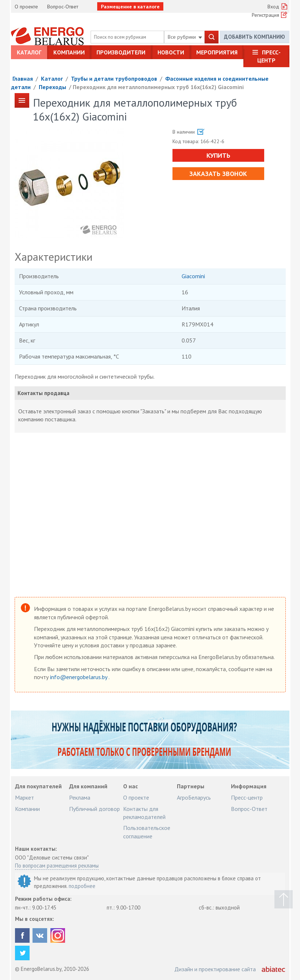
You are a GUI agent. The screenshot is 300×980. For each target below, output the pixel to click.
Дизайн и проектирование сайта (215, 969)
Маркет (24, 797)
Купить (218, 155)
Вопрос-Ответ (63, 7)
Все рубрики (185, 37)
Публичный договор (94, 809)
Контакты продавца (43, 393)
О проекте (26, 7)
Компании (69, 52)
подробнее (82, 886)
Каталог (29, 52)
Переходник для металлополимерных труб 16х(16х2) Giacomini (158, 87)
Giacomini (193, 276)
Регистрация (265, 15)
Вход (273, 7)
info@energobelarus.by (79, 677)
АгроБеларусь (194, 797)
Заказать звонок (218, 174)
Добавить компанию (255, 37)
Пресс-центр (269, 56)
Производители (121, 52)
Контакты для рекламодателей (144, 813)
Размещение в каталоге (130, 7)
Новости (171, 52)
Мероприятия (217, 52)
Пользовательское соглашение (147, 832)
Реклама (80, 797)
